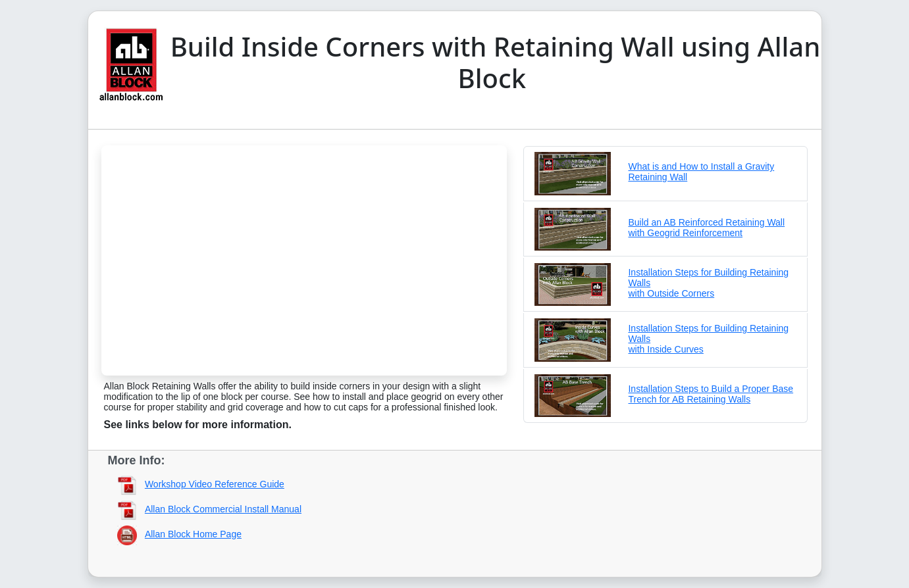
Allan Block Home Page (193, 534)
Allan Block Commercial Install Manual (223, 509)
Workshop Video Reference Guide (215, 484)
